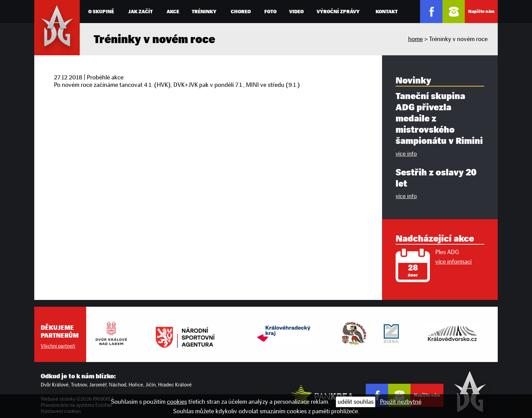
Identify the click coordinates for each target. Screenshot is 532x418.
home (415, 39)
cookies (177, 402)
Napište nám (481, 11)
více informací (453, 262)
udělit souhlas (356, 402)
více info (406, 154)
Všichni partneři (58, 346)
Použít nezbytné (401, 402)
